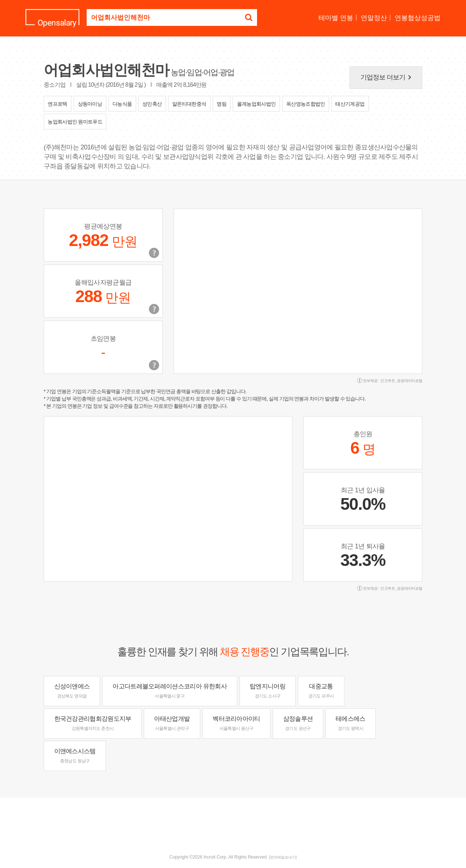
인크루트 (388, 381)
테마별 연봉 (336, 18)
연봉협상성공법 (418, 18)
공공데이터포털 (410, 381)
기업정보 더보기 (387, 77)
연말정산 (374, 18)
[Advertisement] (233, 821)
